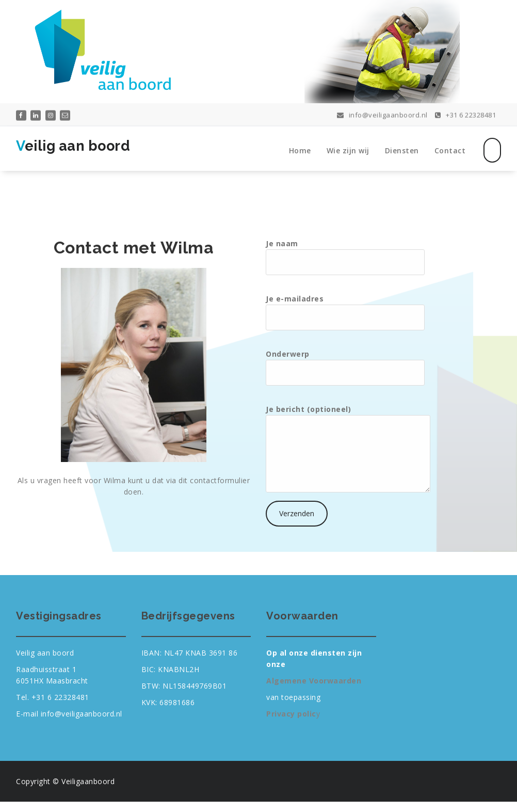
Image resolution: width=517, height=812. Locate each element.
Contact (450, 150)
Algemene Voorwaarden (314, 681)
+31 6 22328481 (465, 114)
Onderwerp (345, 367)
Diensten (402, 150)
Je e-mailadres (345, 312)
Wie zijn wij (348, 150)
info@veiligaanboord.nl (382, 114)
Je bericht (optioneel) (348, 448)
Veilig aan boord (73, 146)
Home (300, 150)
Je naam (345, 257)
